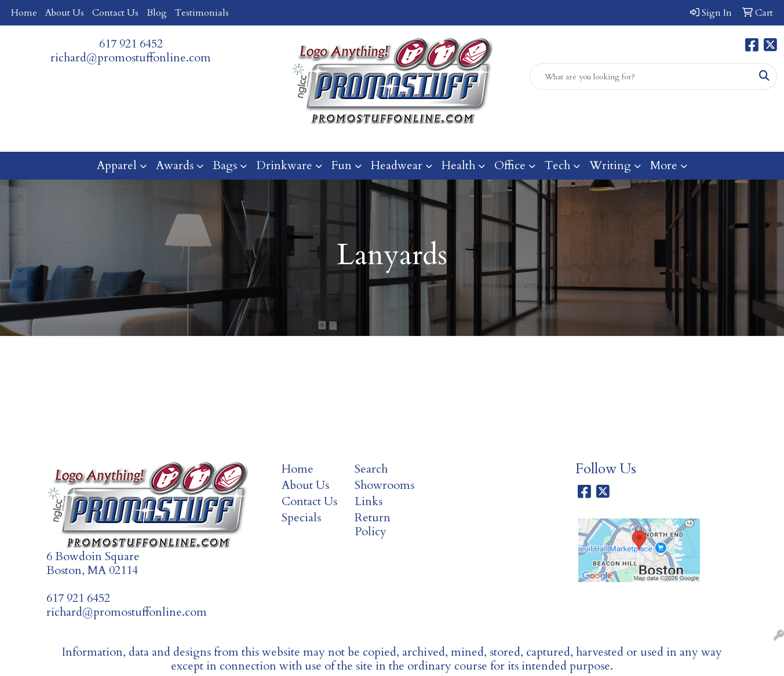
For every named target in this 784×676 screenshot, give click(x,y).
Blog (157, 13)
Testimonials (202, 13)
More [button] (664, 165)
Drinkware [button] (284, 165)
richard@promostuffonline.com (131, 58)
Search (371, 469)
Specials (301, 518)
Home (24, 13)
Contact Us (115, 13)
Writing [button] (610, 165)
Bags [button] (225, 165)
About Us (65, 13)
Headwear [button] (397, 165)
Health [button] (458, 165)
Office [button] (510, 165)
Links (369, 501)
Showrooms (384, 485)
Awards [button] (175, 165)
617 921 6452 (131, 44)
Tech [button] (557, 165)
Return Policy (373, 525)
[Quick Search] (641, 76)
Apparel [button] (117, 165)
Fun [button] (342, 165)
